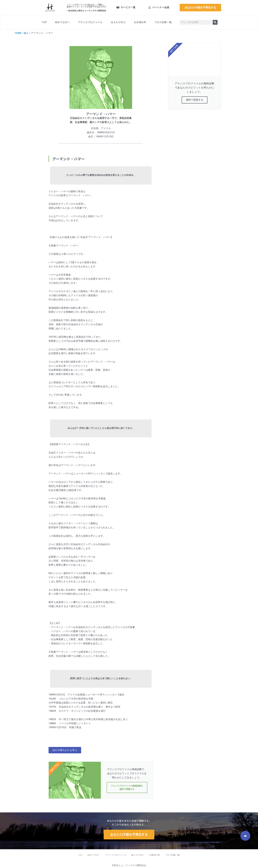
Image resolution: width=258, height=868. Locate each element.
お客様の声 (140, 22)
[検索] (215, 22)
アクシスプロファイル (90, 22)
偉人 (26, 33)
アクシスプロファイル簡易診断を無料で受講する (127, 788)
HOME (18, 33)
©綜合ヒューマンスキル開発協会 (129, 865)
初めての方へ (62, 22)
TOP (44, 22)
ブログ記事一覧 (163, 22)
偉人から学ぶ (118, 22)
